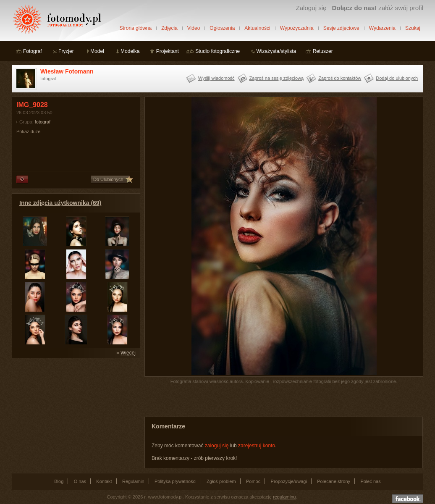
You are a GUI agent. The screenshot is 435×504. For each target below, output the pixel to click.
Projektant (168, 51)
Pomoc (253, 481)
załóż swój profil (378, 8)
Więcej (128, 353)
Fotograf (33, 51)
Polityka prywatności (176, 481)
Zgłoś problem (221, 481)
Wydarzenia (382, 28)
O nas (80, 481)
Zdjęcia (169, 28)
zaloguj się (217, 446)
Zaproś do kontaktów (340, 78)
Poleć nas (370, 481)
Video (194, 28)
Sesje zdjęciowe (341, 28)
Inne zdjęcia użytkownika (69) (60, 203)
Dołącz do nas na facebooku (408, 499)
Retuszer (323, 51)
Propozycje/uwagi (289, 481)
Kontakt (104, 481)
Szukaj (413, 28)
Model (97, 51)
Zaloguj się (311, 8)
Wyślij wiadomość (216, 78)
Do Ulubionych (108, 179)
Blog (59, 481)
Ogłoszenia (222, 28)
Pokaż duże (28, 131)
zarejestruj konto (257, 446)
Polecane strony (334, 481)
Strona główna (135, 28)
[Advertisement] (75, 415)
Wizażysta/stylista (276, 51)
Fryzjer (66, 51)
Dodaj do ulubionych (397, 78)
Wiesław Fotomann (67, 71)
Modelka (130, 51)
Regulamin (133, 481)
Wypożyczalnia (297, 28)
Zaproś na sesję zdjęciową (277, 78)
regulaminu (284, 497)
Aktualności (257, 28)
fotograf (43, 122)
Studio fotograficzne (217, 51)
